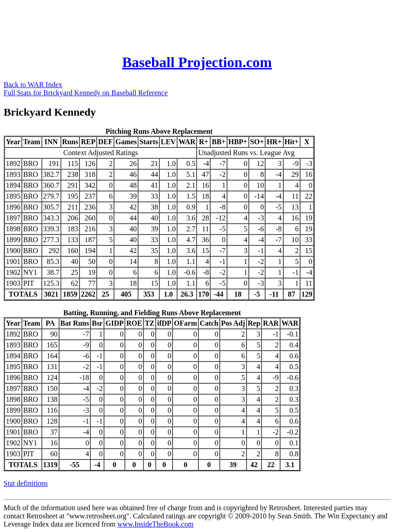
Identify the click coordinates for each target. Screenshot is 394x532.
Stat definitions (26, 483)
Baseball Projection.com (197, 62)
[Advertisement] (169, 24)
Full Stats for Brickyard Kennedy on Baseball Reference (86, 93)
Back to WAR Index (33, 85)
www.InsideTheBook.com (156, 524)
